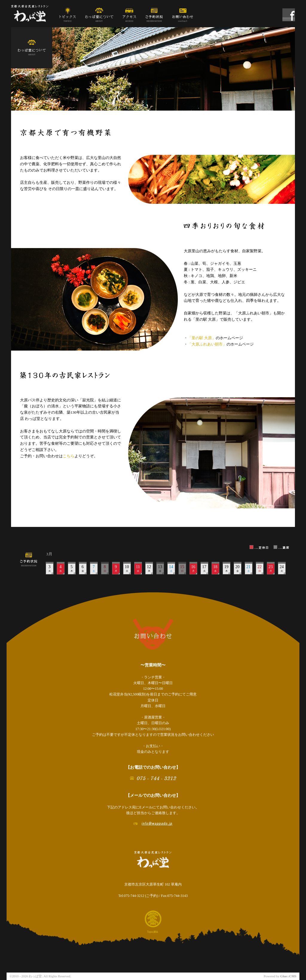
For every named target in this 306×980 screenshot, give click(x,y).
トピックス (68, 15)
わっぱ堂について (99, 15)
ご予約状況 (154, 15)
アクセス (129, 15)
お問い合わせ (183, 15)
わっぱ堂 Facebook (289, 16)
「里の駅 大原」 (202, 338)
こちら (69, 456)
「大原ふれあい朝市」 (207, 344)
